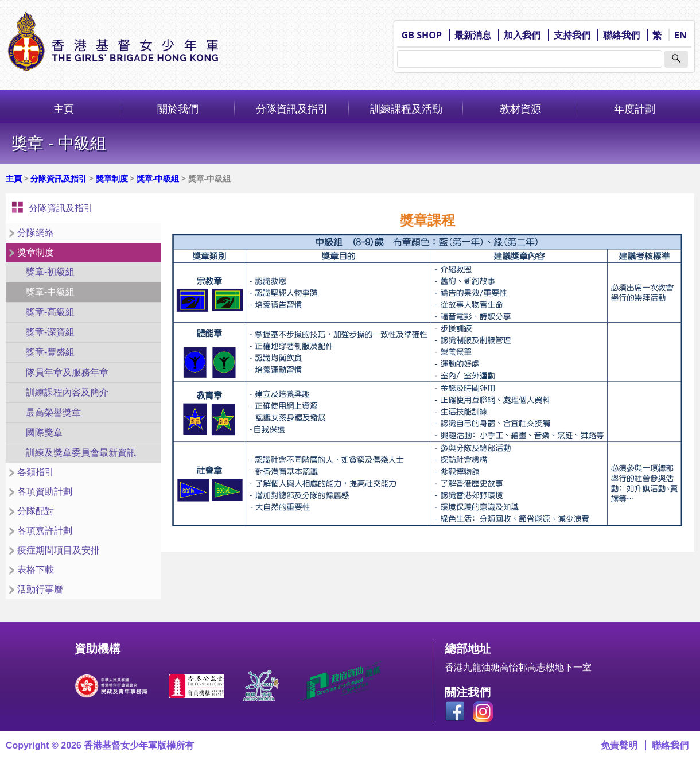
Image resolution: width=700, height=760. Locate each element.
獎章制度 (112, 178)
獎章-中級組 (158, 178)
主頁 (64, 108)
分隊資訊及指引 (292, 108)
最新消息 (473, 35)
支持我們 (572, 35)
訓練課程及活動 (406, 108)
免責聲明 (619, 745)
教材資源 (520, 108)
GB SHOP (422, 35)
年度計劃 (635, 108)
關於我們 (178, 108)
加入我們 (522, 35)
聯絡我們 (621, 35)
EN (680, 35)
